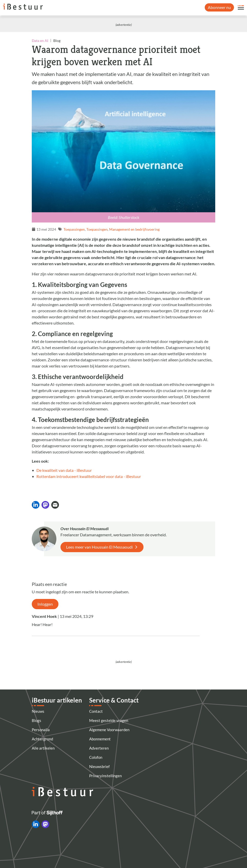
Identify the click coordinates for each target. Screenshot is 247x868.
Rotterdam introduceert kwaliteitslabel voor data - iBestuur (89, 476)
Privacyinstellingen (105, 776)
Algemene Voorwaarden (109, 730)
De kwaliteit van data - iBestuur (64, 470)
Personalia (41, 730)
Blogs (37, 720)
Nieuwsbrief (99, 766)
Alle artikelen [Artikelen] (43, 748)
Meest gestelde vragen (109, 720)
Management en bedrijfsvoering (134, 229)
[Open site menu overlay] (241, 7)
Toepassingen (74, 229)
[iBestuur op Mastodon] (45, 824)
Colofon (96, 757)
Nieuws (38, 711)
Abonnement (100, 739)
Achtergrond (42, 739)
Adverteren (99, 748)
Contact (96, 711)
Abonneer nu (219, 7)
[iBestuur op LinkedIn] (36, 824)
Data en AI (40, 41)
